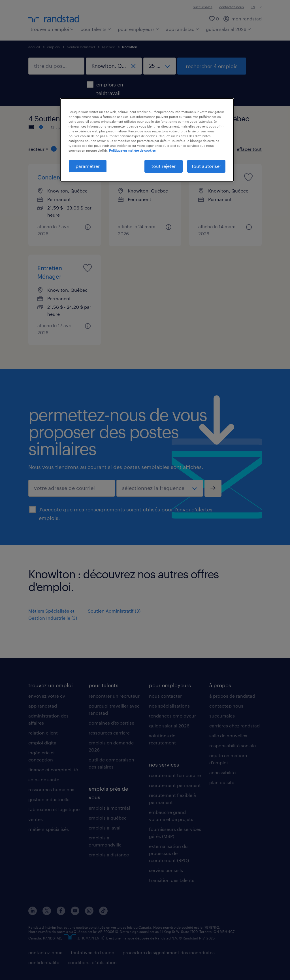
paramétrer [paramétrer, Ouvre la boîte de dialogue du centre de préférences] (88, 166)
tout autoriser (206, 166)
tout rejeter (164, 166)
